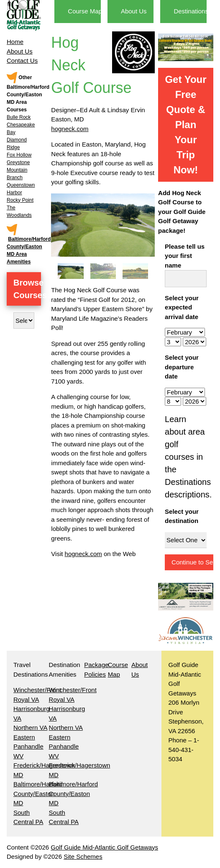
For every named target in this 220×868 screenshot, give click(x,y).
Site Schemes (83, 856)
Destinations (191, 11)
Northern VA (30, 728)
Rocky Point (20, 200)
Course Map (85, 11)
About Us (20, 51)
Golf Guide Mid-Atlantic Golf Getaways (104, 847)
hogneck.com (70, 129)
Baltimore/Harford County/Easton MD (38, 793)
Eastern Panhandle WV (28, 747)
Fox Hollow (19, 155)
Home (15, 42)
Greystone (18, 162)
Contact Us (22, 61)
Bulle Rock (19, 117)
